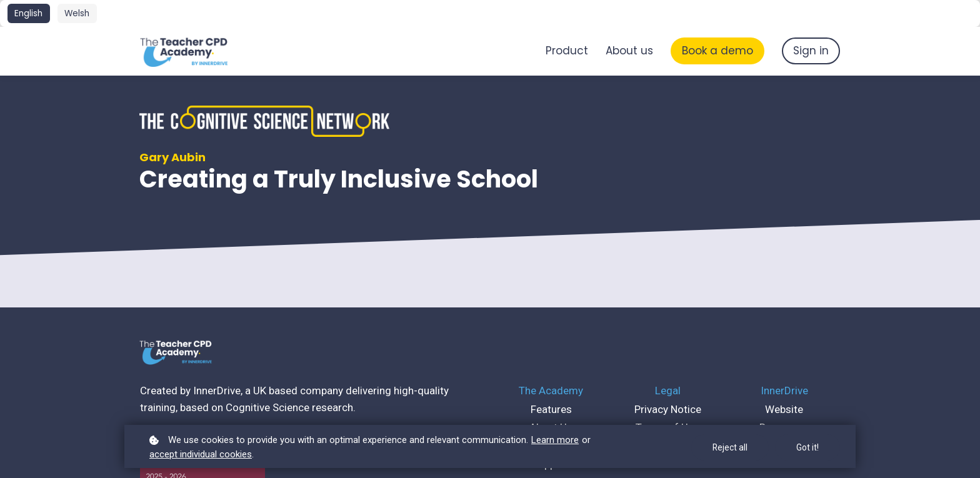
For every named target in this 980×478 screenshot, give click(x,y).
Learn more (555, 440)
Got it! (807, 447)
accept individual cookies (201, 454)
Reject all (730, 447)
